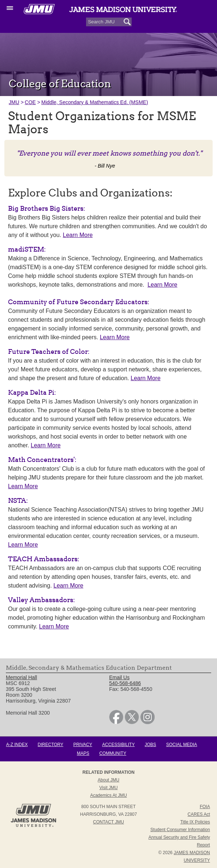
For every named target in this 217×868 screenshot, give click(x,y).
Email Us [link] (119, 677)
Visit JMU (108, 788)
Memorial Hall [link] (22, 677)
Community (113, 753)
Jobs (150, 745)
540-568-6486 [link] (125, 683)
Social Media (181, 745)
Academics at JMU (108, 795)
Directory (50, 745)
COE (30, 102)
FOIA (205, 807)
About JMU (108, 780)
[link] (116, 722)
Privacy (83, 745)
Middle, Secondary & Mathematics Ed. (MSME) (95, 102)
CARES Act (199, 814)
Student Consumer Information (180, 830)
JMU (14, 102)
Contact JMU (108, 822)
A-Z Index (17, 745)
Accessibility (118, 745)
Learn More (78, 235)
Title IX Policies (195, 822)
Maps (83, 753)
